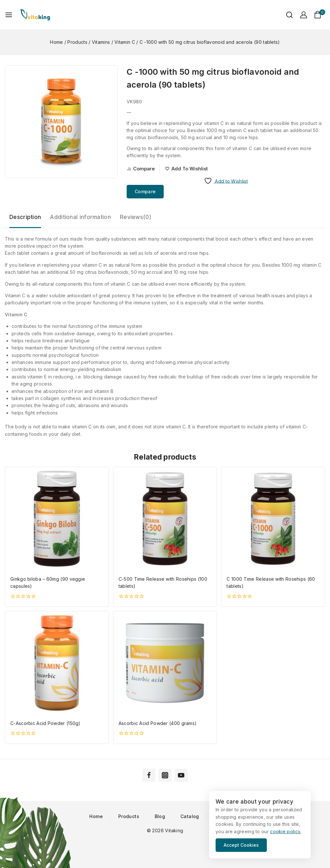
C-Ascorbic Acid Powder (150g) (45, 723)
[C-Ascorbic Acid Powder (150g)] (57, 663)
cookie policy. (286, 831)
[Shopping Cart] (320, 15)
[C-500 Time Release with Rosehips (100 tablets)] (165, 519)
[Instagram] (165, 775)
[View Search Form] (286, 15)
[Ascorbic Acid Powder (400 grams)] (165, 663)
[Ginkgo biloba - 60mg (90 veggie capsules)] (57, 519)
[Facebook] (149, 775)
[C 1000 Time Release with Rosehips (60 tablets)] (273, 519)
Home (96, 816)
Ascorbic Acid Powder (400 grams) (158, 723)
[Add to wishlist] (186, 169)
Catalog (190, 816)
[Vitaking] (35, 15)
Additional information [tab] (80, 217)
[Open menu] (9, 15)
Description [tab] (25, 217)
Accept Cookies (241, 845)
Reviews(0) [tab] (136, 217)
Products (129, 816)
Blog (160, 816)
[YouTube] (181, 775)
